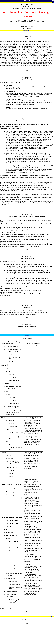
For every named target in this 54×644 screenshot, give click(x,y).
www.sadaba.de (27, 621)
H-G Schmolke (36, 618)
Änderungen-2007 (27, 30)
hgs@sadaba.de (43, 619)
